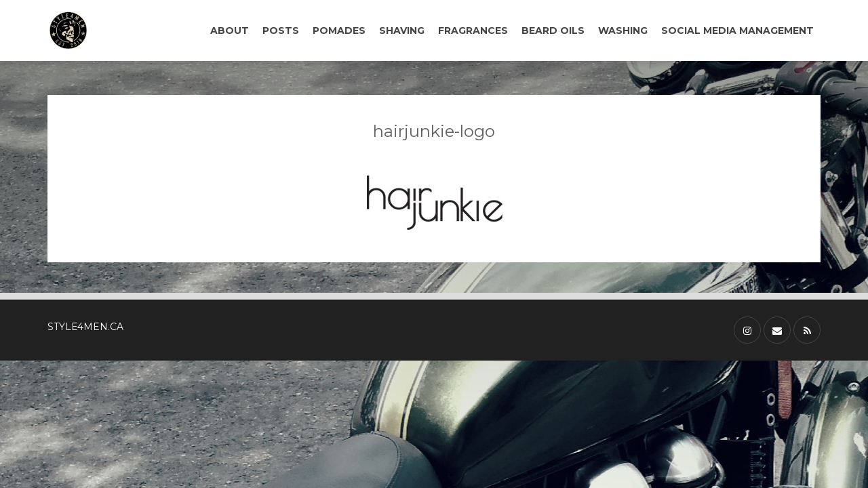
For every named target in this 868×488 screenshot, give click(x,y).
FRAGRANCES (473, 30)
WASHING (623, 30)
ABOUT (230, 30)
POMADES (339, 30)
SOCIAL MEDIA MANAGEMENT (737, 30)
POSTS (281, 30)
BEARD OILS (553, 30)
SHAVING (402, 30)
